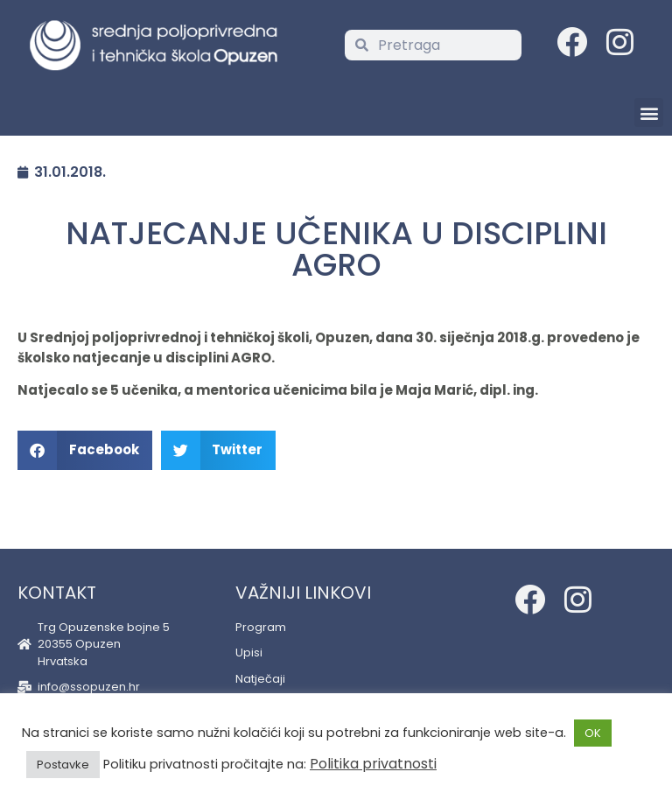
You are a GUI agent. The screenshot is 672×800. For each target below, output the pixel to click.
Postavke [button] (63, 765)
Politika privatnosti (373, 764)
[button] (649, 112)
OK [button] (593, 733)
